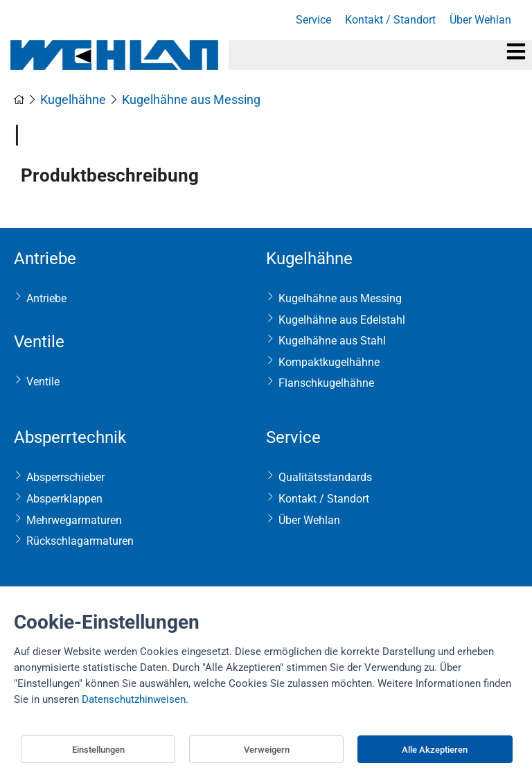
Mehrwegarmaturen (74, 520)
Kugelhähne (309, 259)
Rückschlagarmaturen (80, 541)
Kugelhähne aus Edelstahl (342, 320)
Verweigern (267, 750)
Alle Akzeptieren (435, 750)
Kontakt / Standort (324, 499)
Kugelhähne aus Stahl (332, 341)
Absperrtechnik (70, 437)
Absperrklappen (64, 499)
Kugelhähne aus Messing (340, 298)
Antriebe (45, 259)
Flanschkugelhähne (326, 383)
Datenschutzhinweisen (134, 699)
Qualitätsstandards (325, 477)
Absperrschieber (65, 477)
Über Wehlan (309, 520)
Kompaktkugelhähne (329, 362)
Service (293, 437)
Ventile (39, 342)
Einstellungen (98, 750)
